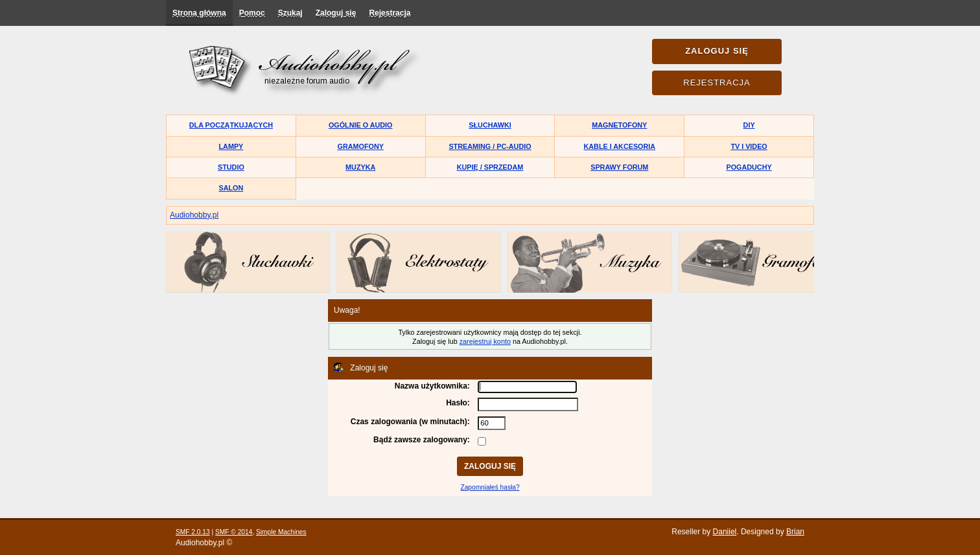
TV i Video (749, 146)
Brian (795, 532)
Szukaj (290, 13)
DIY (749, 125)
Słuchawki (490, 125)
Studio (231, 167)
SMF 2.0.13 (193, 532)
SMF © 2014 (234, 532)
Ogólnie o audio (361, 125)
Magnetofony (619, 125)
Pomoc (252, 13)
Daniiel (725, 532)
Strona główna (199, 13)
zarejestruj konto (485, 341)
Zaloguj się (336, 13)
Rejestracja (390, 13)
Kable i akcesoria (620, 146)
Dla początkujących (231, 125)
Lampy (231, 146)
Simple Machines (281, 532)
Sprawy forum (619, 167)
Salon (231, 188)
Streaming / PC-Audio (490, 146)
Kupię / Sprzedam (490, 167)
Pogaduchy (749, 167)
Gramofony (361, 146)
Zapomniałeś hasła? (490, 487)
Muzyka (360, 167)
